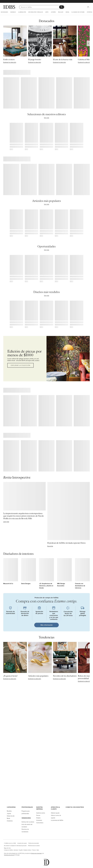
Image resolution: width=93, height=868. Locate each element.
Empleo (38, 818)
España (21, 850)
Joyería (53, 12)
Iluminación (22, 12)
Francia (34, 850)
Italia (38, 850)
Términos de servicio (9, 855)
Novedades (4, 12)
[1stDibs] (9, 7)
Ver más (47, 118)
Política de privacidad (34, 843)
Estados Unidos (27, 850)
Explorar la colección (20, 365)
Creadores (10, 821)
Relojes (61, 12)
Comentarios (40, 823)
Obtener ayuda (55, 813)
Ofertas (90, 12)
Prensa (38, 815)
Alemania (16, 850)
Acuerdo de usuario (22, 843)
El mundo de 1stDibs (78, 12)
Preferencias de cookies (34, 846)
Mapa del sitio (7, 848)
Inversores (39, 820)
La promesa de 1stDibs (57, 820)
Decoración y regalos (36, 12)
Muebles (13, 12)
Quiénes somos (41, 813)
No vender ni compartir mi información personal (15, 846)
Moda (67, 12)
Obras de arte (11, 816)
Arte (47, 12)
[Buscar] (40, 7)
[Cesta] (88, 7)
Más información (47, 625)
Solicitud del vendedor (28, 822)
